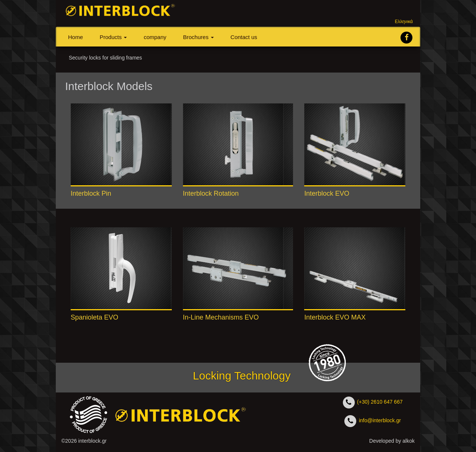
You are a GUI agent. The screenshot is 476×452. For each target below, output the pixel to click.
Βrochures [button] (198, 37)
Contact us (244, 37)
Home (75, 37)
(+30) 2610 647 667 (379, 402)
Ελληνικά (404, 22)
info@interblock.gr (379, 420)
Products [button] (113, 37)
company (155, 37)
